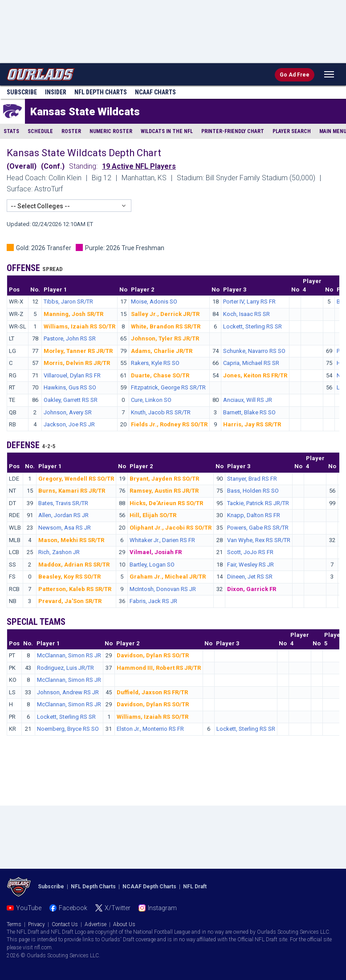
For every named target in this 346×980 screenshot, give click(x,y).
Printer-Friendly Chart (233, 131)
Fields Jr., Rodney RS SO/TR (169, 424)
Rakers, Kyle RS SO (155, 363)
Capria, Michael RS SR (251, 363)
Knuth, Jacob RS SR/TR (161, 412)
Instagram (162, 908)
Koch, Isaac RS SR (246, 314)
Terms (14, 924)
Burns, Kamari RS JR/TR (72, 491)
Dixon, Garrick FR (252, 589)
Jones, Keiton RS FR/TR (255, 375)
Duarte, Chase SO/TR (160, 375)
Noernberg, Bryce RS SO (68, 729)
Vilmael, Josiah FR (156, 552)
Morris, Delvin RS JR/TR (77, 363)
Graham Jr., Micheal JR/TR (168, 577)
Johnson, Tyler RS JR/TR (165, 338)
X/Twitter (118, 908)
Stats (11, 131)
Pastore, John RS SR (70, 338)
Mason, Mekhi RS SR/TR (71, 540)
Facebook (73, 908)
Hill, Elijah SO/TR (153, 515)
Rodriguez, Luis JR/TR (65, 668)
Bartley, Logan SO (152, 565)
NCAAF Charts (155, 92)
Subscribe (22, 92)
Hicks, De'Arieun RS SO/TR (166, 503)
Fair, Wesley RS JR (250, 565)
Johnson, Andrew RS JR (68, 692)
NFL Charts (101, 92)
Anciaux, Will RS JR (248, 400)
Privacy (37, 924)
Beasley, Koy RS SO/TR (69, 577)
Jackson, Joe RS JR (69, 424)
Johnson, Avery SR (68, 412)
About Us (124, 924)
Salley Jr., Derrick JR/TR (165, 314)
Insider (56, 92)
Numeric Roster (111, 131)
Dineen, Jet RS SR (250, 577)
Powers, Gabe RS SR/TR (258, 528)
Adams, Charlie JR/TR (162, 351)
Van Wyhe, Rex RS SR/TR (259, 540)
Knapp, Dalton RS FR (254, 515)
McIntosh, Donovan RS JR (163, 589)
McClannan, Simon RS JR (69, 655)
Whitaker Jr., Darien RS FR (162, 540)
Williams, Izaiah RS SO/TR (79, 326)
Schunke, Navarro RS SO (254, 351)
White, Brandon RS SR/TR (166, 326)
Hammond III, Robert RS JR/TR (159, 668)
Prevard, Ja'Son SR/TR (70, 601)
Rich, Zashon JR (59, 552)
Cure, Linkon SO (151, 400)
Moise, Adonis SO (154, 302)
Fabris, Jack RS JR (153, 601)
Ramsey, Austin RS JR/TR (164, 491)
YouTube (29, 908)
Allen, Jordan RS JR (63, 515)
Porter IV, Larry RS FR (249, 302)
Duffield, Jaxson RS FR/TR (152, 692)
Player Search (292, 131)
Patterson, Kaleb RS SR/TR (75, 589)
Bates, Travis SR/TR (63, 503)
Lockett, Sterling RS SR (252, 326)
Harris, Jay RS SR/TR (252, 424)
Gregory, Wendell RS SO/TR (76, 479)
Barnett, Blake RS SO (249, 412)
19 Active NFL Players (139, 166)
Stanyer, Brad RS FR (252, 479)
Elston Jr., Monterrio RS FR (150, 729)
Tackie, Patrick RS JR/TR (258, 503)
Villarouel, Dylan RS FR (72, 375)
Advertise (96, 924)
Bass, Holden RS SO (253, 491)
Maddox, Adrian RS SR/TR (74, 565)
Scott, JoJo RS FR (250, 552)
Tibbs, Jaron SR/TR (68, 302)
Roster (71, 131)
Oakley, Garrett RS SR (71, 400)
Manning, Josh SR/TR (73, 314)
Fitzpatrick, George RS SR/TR (168, 387)
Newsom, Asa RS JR (65, 528)
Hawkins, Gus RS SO (70, 387)
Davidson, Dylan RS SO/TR (153, 655)
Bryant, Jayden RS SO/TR (164, 479)
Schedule (40, 131)
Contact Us (65, 924)
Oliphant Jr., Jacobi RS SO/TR (171, 528)
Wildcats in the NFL (167, 131)
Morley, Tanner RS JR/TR (78, 351)
